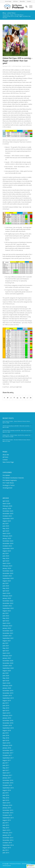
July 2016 (6, 793)
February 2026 (7, 506)
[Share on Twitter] (8, 398)
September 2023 (8, 578)
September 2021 (8, 638)
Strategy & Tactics (9, 485)
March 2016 (6, 803)
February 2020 (7, 685)
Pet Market (6, 475)
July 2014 (6, 850)
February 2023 (7, 596)
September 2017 (8, 758)
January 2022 (7, 628)
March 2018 (6, 743)
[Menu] (30, 7)
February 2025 (7, 536)
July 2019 (6, 703)
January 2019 (7, 718)
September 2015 (8, 818)
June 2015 (6, 825)
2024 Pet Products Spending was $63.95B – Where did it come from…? (17, 430)
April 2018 (6, 740)
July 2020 (6, 673)
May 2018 (6, 738)
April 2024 (6, 561)
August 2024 (7, 551)
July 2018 (6, 733)
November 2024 (8, 543)
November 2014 (8, 840)
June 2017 (6, 765)
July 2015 (6, 823)
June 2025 (6, 526)
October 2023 (7, 576)
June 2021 (6, 646)
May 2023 (6, 588)
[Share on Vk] (24, 398)
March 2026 (6, 503)
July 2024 (6, 553)
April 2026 (6, 501)
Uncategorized (7, 488)
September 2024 (8, 548)
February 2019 (7, 715)
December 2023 (8, 571)
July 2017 (6, 763)
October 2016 (7, 785)
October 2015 (7, 815)
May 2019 (6, 708)
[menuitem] (8, 1)
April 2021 (6, 651)
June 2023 (6, 586)
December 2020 (8, 661)
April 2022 (6, 621)
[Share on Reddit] (27, 398)
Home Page (8, 1)
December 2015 (8, 810)
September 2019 (8, 698)
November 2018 (8, 723)
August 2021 (7, 641)
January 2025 (7, 538)
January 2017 (7, 778)
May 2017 (6, 768)
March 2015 (6, 830)
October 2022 (7, 606)
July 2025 (6, 523)
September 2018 (8, 728)
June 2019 (6, 705)
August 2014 (7, 848)
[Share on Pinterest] (14, 398)
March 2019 (6, 713)
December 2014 (8, 838)
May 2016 (6, 798)
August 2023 (7, 581)
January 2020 (7, 688)
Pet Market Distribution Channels (13, 478)
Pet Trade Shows (17, 66)
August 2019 (7, 700)
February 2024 (7, 566)
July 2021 (6, 643)
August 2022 (7, 611)
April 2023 (6, 591)
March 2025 (6, 533)
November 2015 (8, 813)
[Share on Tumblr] (21, 398)
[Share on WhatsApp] (11, 398)
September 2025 (8, 518)
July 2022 (6, 613)
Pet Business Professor (15, 864)
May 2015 (6, 828)
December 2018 (8, 720)
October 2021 (7, 636)
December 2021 (8, 631)
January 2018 (7, 748)
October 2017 (7, 755)
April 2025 (6, 531)
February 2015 (7, 833)
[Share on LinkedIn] (18, 398)
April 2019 (6, 710)
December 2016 (8, 780)
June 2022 (6, 616)
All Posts (15, 1)
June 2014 (6, 853)
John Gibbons (27, 66)
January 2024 (7, 568)
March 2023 (6, 593)
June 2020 (6, 676)
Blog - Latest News (9, 13)
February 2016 (7, 805)
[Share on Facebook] (4, 398)
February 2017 (7, 775)
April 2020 (6, 681)
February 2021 (7, 656)
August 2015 (7, 820)
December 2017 (8, 750)
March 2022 (6, 623)
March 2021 (6, 653)
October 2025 (7, 516)
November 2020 (8, 663)
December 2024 (8, 541)
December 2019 (8, 690)
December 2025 (8, 511)
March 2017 (6, 773)
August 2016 (7, 790)
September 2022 (8, 608)
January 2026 (7, 508)
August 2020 (7, 671)
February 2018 (7, 745)
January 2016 (7, 808)
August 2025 (7, 521)
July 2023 (6, 583)
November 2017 (8, 753)
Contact (29, 1)
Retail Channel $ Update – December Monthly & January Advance (16, 440)
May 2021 (6, 648)
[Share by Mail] (31, 398)
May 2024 (6, 558)
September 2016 (8, 788)
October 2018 (7, 725)
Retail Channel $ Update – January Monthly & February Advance (16, 421)
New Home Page (8, 462)
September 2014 (8, 845)
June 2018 (6, 735)
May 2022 (6, 618)
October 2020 (7, 666)
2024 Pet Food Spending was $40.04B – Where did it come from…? (17, 426)
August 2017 (7, 760)
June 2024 (6, 556)
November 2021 (8, 633)
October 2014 (7, 843)
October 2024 (7, 546)
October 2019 (7, 695)
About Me (22, 1)
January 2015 (7, 835)
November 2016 (8, 783)
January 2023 (7, 598)
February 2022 (7, 626)
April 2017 (6, 770)
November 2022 (8, 603)
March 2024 (6, 563)
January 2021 (7, 658)
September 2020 (8, 668)
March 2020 (6, 683)
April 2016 (6, 800)
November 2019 (8, 693)
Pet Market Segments (10, 480)
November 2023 (8, 573)
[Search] (25, 7)
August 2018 (7, 730)
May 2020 (6, 678)
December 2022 (8, 601)
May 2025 (6, 528)
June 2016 (6, 795)
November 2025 (8, 513)
